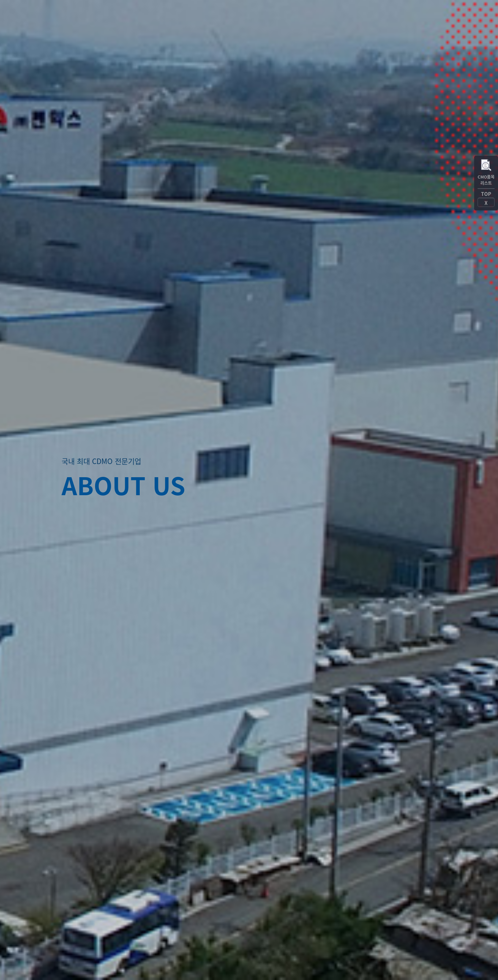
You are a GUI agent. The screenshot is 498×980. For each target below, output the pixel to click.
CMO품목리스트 (486, 180)
